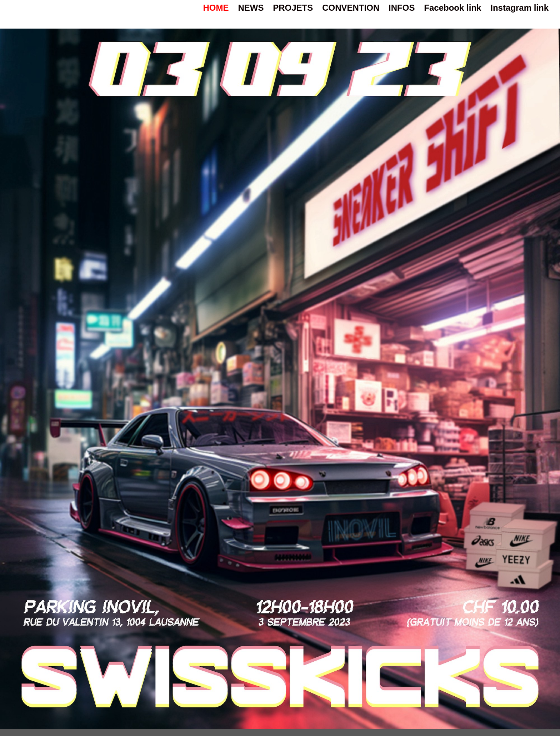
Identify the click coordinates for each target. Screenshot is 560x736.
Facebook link (452, 9)
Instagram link (519, 9)
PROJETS (293, 9)
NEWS (251, 9)
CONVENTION (351, 9)
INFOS (402, 9)
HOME (216, 9)
